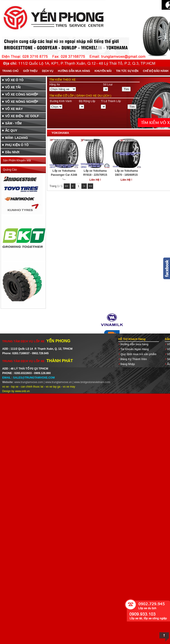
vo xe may (69, 387)
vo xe (6, 387)
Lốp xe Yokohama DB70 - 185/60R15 (126, 173)
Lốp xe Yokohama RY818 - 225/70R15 (95, 173)
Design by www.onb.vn (16, 391)
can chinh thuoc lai (32, 387)
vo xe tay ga (53, 387)
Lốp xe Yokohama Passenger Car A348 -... (64, 175)
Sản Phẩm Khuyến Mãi (17, 160)
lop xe (15, 387)
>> (90, 186)
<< (67, 186)
